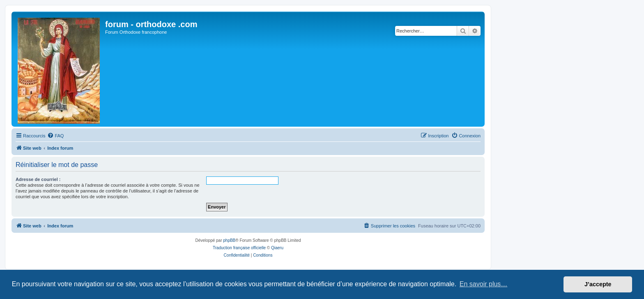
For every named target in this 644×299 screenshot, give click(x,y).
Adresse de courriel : (38, 179)
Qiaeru (277, 248)
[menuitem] (55, 136)
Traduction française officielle (239, 248)
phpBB (229, 240)
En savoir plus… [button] (484, 284)
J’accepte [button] (598, 284)
